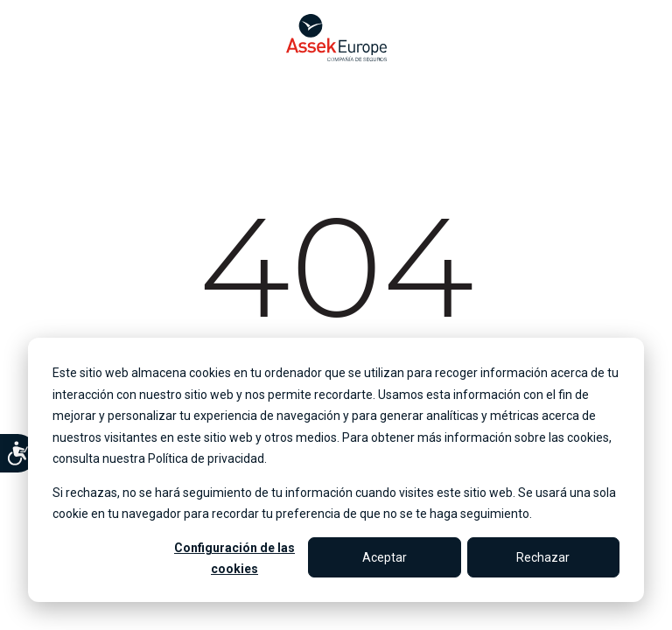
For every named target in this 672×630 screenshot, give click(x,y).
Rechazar (543, 557)
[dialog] (336, 470)
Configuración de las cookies (234, 559)
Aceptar (385, 557)
